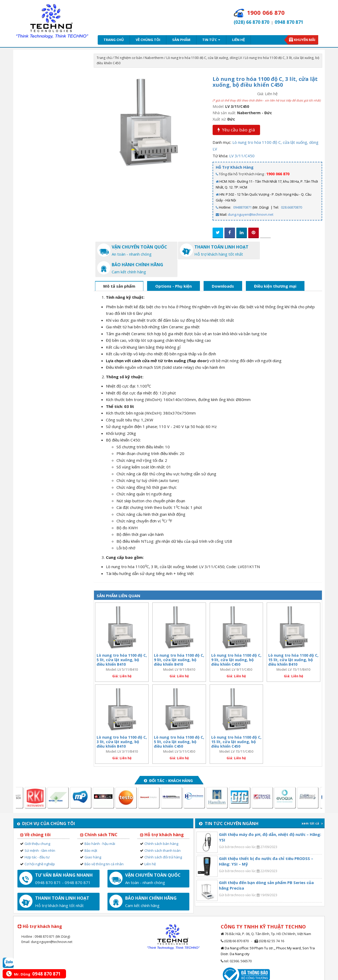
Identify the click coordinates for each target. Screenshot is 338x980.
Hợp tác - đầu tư (37, 839)
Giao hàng (93, 839)
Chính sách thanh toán (163, 832)
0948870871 (242, 207)
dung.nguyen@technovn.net (251, 214)
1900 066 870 (278, 174)
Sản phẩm (181, 40)
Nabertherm (154, 58)
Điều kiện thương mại (275, 268)
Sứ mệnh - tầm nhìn (40, 832)
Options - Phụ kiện (173, 268)
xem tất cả (312, 806)
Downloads (223, 268)
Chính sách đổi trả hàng (163, 839)
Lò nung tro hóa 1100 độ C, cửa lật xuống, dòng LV (204, 58)
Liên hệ (238, 40)
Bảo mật (91, 832)
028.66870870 (292, 207)
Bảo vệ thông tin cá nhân (104, 846)
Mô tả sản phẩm (119, 268)
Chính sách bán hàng (161, 826)
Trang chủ (114, 40)
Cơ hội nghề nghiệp (40, 846)
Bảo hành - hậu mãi (100, 826)
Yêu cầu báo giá (236, 130)
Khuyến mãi (305, 40)
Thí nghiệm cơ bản (128, 58)
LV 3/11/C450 (242, 156)
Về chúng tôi (148, 40)
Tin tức (211, 40)
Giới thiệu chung (37, 826)
